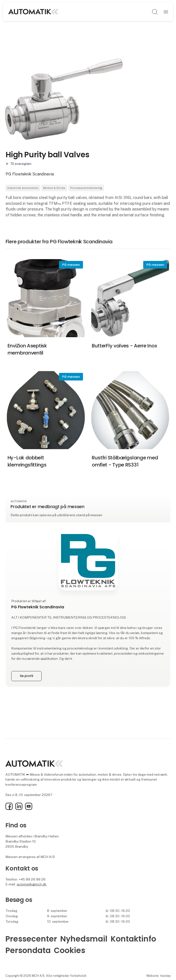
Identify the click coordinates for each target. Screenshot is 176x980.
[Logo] (47, 12)
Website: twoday (158, 976)
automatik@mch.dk (32, 884)
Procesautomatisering (86, 188)
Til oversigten (21, 164)
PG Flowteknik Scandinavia (30, 174)
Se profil (26, 676)
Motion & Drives (54, 188)
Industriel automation (23, 188)
